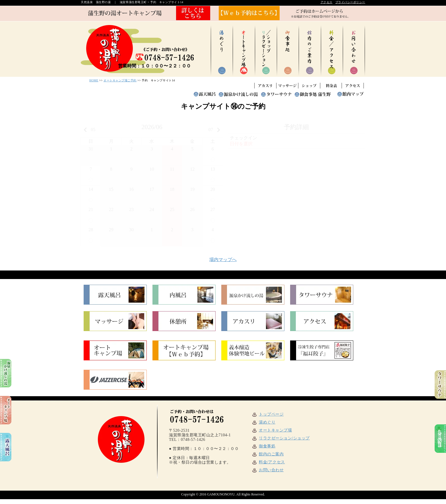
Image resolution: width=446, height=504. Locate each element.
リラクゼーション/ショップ (281, 438)
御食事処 (263, 446)
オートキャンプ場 (272, 430)
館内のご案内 (268, 454)
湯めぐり (263, 422)
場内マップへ (223, 260)
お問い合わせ (268, 470)
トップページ (268, 414)
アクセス (327, 2)
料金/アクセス (268, 462)
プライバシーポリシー (350, 2)
